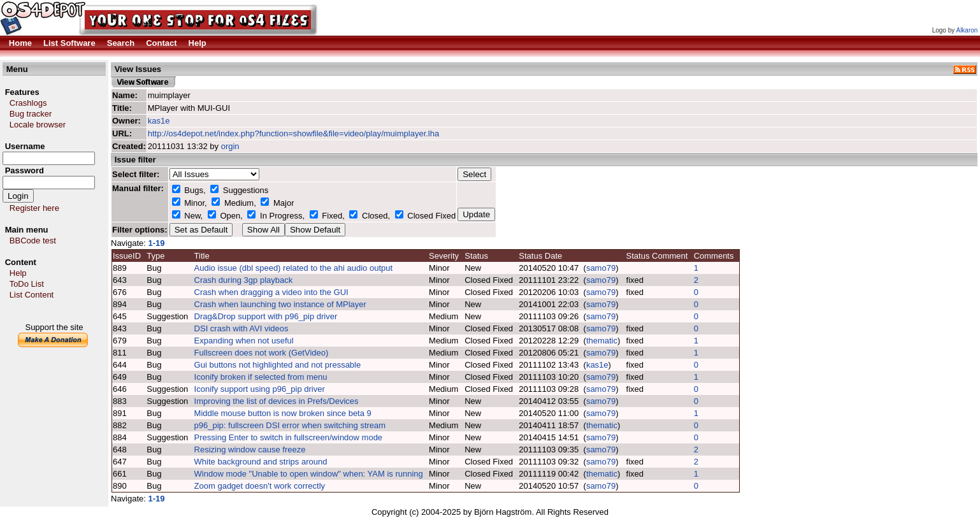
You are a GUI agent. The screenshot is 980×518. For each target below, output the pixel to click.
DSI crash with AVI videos (241, 328)
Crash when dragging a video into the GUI (271, 292)
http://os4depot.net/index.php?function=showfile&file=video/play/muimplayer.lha (293, 133)
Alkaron (967, 30)
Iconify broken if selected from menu (261, 377)
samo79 (601, 268)
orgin (230, 146)
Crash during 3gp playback (244, 280)
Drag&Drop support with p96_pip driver (266, 316)
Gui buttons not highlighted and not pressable (278, 365)
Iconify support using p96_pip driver (260, 389)
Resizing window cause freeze (250, 450)
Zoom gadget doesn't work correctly (260, 486)
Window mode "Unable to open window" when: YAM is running (309, 474)
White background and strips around (261, 462)
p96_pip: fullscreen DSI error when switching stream (290, 425)
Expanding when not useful (244, 341)
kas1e (159, 121)
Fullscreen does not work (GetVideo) (262, 353)
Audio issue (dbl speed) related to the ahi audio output (294, 268)
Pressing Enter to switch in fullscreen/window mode (289, 437)
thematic (602, 341)
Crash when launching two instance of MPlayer (280, 304)
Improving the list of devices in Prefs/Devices (277, 401)
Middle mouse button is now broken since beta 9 (283, 413)
